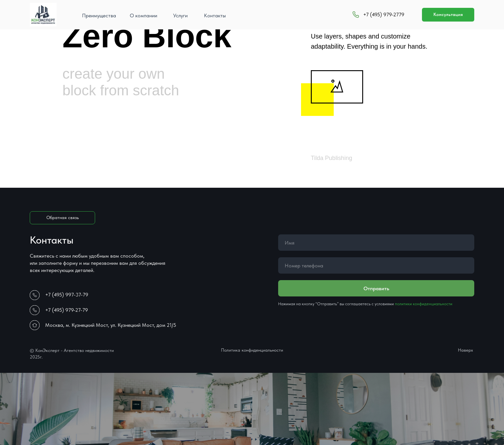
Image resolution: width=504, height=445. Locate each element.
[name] (376, 243)
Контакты (215, 16)
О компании (143, 16)
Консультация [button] (448, 14)
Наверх (465, 350)
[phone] (376, 265)
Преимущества (99, 16)
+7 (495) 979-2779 (384, 15)
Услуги (180, 16)
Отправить (376, 288)
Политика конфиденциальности (252, 350)
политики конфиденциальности (424, 304)
